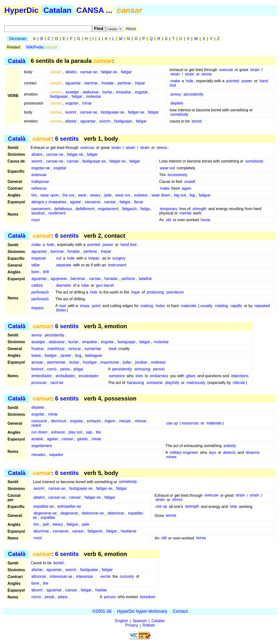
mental (185, 213)
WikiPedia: (42, 47)
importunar (110, 362)
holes (160, 306)
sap (89, 432)
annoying (142, 369)
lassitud (38, 213)
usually (206, 306)
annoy (176, 94)
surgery (119, 258)
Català (17, 61)
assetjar (72, 92)
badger (51, 355)
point (96, 306)
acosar (37, 362)
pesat (49, 597)
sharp (85, 306)
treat (113, 349)
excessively (177, 175)
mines (171, 457)
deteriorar (116, 513)
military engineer (184, 452)
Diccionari (18, 39)
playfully (172, 383)
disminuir (59, 421)
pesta (65, 369)
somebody (179, 114)
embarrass (159, 376)
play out (75, 432)
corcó (52, 369)
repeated (262, 306)
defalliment (85, 209)
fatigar (126, 72)
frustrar (38, 349)
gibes (191, 376)
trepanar (39, 258)
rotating (222, 306)
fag (192, 195)
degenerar (69, 513)
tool (63, 306)
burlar (107, 92)
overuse (226, 70)
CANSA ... (94, 10)
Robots (149, 625)
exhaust (58, 432)
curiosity (127, 576)
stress (207, 74)
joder (127, 362)
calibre (37, 285)
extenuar (39, 175)
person (159, 369)
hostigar (90, 362)
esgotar (141, 92)
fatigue (204, 195)
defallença (63, 209)
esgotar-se (41, 168)
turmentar (93, 349)
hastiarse (128, 531)
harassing (136, 383)
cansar (73, 161)
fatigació (129, 209)
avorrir (71, 112)
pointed (233, 81)
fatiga (145, 209)
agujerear (59, 279)
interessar (85, 576)
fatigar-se (109, 72)
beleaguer (94, 355)
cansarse (92, 202)
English (122, 621)
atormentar (56, 362)
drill (46, 272)
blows (61, 310)
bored (197, 121)
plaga (78, 369)
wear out (167, 168)
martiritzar (56, 349)
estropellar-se (69, 507)
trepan (94, 258)
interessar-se (61, 576)
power (247, 81)
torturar (75, 349)
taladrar (145, 279)
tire (34, 195)
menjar (125, 421)
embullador (65, 376)
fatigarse (95, 531)
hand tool (128, 245)
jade (108, 195)
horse (205, 220)
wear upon (50, 195)
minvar (140, 421)
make (175, 81)
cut (59, 258)
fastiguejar (59, 96)
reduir (36, 425)
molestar (94, 96)
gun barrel (105, 285)
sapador (56, 455)
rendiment (57, 213)
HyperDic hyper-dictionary (142, 611)
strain (255, 70)
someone (117, 376)
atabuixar (91, 92)
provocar (39, 383)
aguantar (73, 83)
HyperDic (22, 10)
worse (171, 516)
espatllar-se (44, 507)
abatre (71, 72)
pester (66, 355)
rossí (36, 220)
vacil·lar (57, 383)
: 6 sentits (56, 139)
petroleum (175, 292)
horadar (111, 279)
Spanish (140, 621)
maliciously (196, 383)
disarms (253, 452)
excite (105, 576)
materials (188, 306)
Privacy (131, 625)
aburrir (37, 590)
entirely (230, 446)
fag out (180, 195)
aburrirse (41, 531)
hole (190, 81)
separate (64, 265)
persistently (194, 94)
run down (39, 432)
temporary (169, 209)
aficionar (39, 576)
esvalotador (89, 376)
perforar (124, 83)
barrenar (78, 279)
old (168, 220)
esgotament (108, 209)
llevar (139, 202)
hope (136, 292)
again (187, 188)
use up (172, 423)
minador (38, 455)
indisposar (40, 182)
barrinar (91, 83)
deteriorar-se (93, 513)
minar (87, 103)
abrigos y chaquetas (49, 202)
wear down (161, 195)
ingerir (110, 421)
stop (233, 507)
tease (36, 355)
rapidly (236, 306)
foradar (108, 83)
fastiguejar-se (113, 112)
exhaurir (94, 421)
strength (200, 209)
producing (155, 292)
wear (82, 195)
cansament (41, 209)
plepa (63, 597)
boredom (148, 597)
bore (35, 272)
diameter (64, 285)
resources (190, 423)
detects (229, 452)
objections (240, 376)
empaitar (124, 92)
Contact (180, 611)
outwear (141, 195)
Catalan (58, 10)
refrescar (39, 188)
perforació (40, 292)
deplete (177, 103)
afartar (71, 121)
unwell (189, 182)
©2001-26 (102, 611)
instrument (117, 265)
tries (139, 376)
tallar (36, 265)
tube (85, 285)
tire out (68, 195)
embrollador (42, 376)
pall (46, 525)
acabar (37, 439)
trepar (140, 83)
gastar (82, 439)
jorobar (141, 362)
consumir (39, 421)
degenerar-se (45, 513)
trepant (37, 308)
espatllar (48, 518)
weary (95, 195)
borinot (37, 369)
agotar (75, 202)
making (147, 306)
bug (78, 355)
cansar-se (89, 72)
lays (212, 452)
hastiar (101, 590)
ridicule (239, 383)
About (131, 29)
